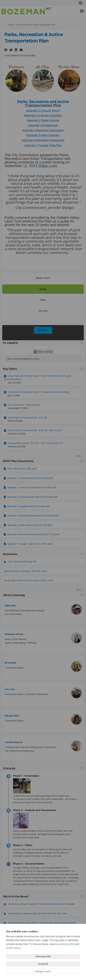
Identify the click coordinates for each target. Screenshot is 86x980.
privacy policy (67, 944)
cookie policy (13, 948)
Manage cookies (43, 971)
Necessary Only (43, 956)
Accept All (43, 964)
